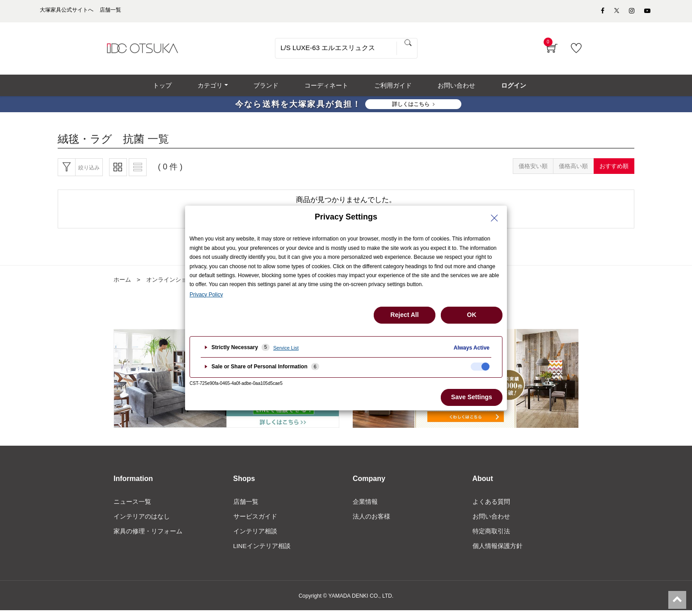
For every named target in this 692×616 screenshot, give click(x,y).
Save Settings (472, 397)
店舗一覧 (246, 506)
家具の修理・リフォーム (148, 536)
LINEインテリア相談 (262, 551)
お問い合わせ (491, 521)
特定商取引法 (491, 536)
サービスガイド (255, 521)
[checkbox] (480, 367)
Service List (286, 348)
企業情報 (365, 506)
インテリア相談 (255, 536)
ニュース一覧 (132, 506)
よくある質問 (491, 506)
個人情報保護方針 (498, 551)
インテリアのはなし (142, 521)
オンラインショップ (176, 284)
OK (472, 315)
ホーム (123, 284)
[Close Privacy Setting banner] (494, 218)
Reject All (404, 315)
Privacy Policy (206, 295)
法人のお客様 (371, 521)
